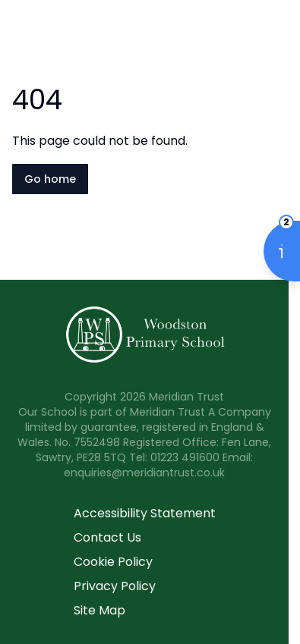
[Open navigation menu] (279, 36)
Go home (50, 179)
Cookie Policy (113, 562)
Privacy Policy (115, 586)
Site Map (99, 610)
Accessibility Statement (145, 513)
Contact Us (107, 537)
